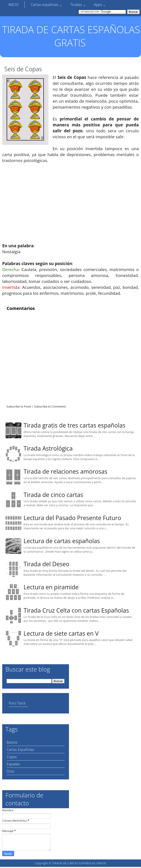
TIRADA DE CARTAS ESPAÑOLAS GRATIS (71, 36)
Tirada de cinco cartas (53, 495)
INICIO (14, 5)
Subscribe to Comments (50, 406)
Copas (12, 757)
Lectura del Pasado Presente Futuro (72, 518)
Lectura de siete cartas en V (61, 633)
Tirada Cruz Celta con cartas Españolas (76, 610)
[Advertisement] (70, 200)
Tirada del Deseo (46, 564)
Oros (11, 771)
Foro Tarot (17, 703)
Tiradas (76, 5)
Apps (98, 5)
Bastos (12, 742)
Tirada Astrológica (48, 448)
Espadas (13, 764)
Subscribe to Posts (19, 406)
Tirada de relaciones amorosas (65, 471)
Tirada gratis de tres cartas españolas (74, 425)
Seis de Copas (23, 69)
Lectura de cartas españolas (62, 541)
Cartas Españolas (20, 750)
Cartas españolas (45, 5)
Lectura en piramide (51, 587)
